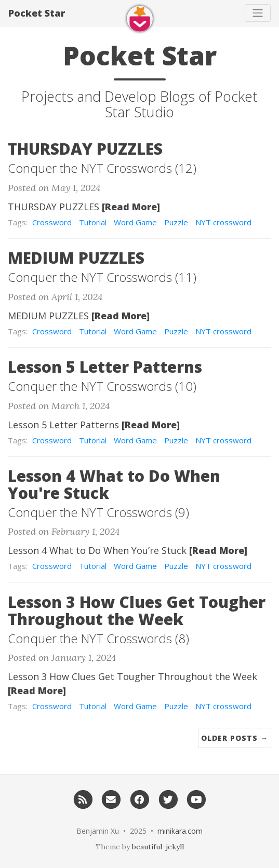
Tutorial (93, 222)
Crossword (52, 222)
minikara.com (180, 831)
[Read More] (131, 207)
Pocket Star (37, 13)
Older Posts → (235, 738)
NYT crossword (223, 222)
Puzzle (176, 222)
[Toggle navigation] (258, 13)
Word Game (135, 222)
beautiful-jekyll (158, 847)
